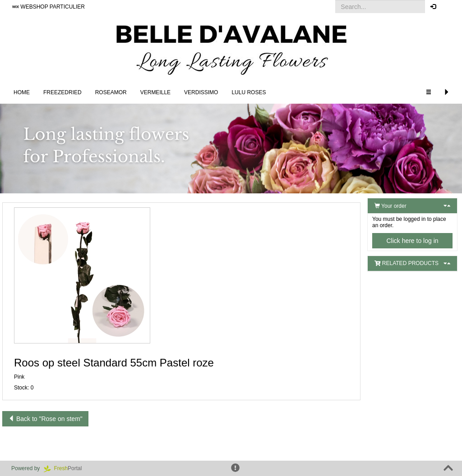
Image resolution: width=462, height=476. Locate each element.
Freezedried (62, 92)
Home (22, 92)
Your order (390, 206)
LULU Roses (249, 92)
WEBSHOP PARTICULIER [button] (49, 7)
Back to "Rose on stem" (45, 419)
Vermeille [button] (155, 92)
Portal (66, 468)
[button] (448, 7)
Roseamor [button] (111, 92)
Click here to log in (412, 241)
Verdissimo (201, 92)
